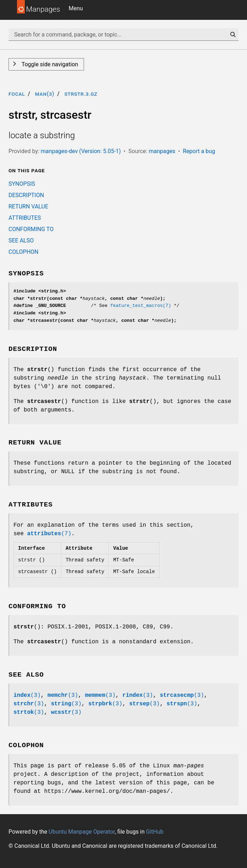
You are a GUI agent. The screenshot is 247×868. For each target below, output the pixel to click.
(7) (49, 534)
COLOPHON (23, 252)
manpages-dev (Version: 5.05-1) (81, 151)
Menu (76, 8)
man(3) (45, 94)
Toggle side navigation (49, 64)
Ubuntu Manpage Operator (82, 832)
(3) (27, 695)
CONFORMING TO (31, 229)
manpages (162, 151)
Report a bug (199, 151)
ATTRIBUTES (25, 218)
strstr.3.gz (81, 94)
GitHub (155, 832)
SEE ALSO (21, 240)
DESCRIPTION (26, 195)
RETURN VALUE (28, 206)
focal (17, 94)
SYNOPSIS (22, 184)
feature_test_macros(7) (141, 306)
